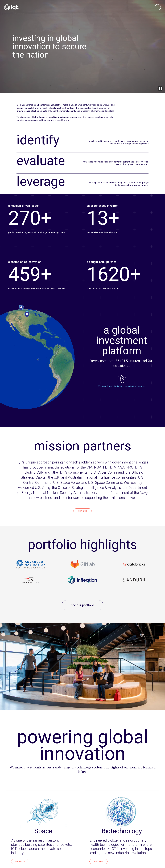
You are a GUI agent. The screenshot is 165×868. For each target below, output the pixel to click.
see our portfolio (82, 605)
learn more (82, 511)
